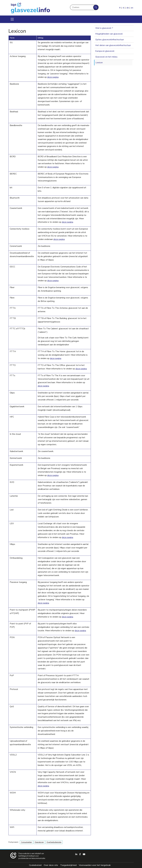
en (132, 8)
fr (120, 8)
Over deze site (51, 865)
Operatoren (39, 842)
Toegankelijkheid (68, 865)
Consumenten (26, 842)
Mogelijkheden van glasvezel (109, 34)
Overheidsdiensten (54, 842)
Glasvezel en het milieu (106, 57)
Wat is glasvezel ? (104, 28)
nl (124, 8)
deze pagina (53, 77)
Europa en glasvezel (105, 51)
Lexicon (99, 63)
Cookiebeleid (35, 865)
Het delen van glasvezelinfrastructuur (113, 45)
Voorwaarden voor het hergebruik (95, 865)
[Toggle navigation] (12, 19)
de (128, 8)
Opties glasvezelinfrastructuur (110, 40)
